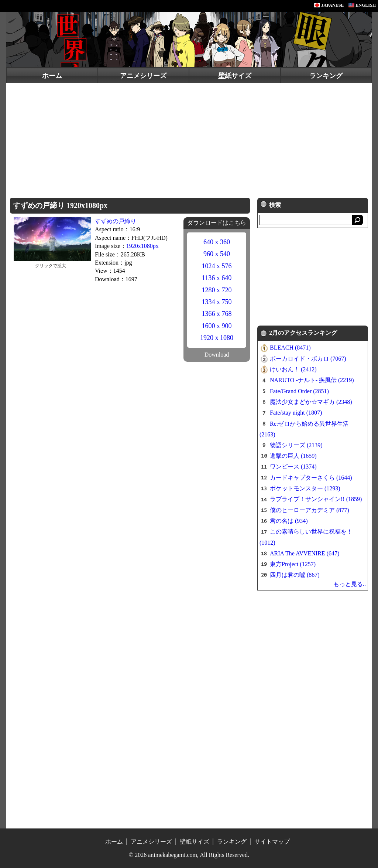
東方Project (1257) (293, 564)
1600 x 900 (217, 326)
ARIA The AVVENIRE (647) (305, 553)
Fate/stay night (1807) (296, 413)
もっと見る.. (350, 584)
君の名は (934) (289, 521)
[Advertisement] (189, 139)
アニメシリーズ (143, 76)
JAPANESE (329, 5)
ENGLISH (362, 5)
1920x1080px (142, 246)
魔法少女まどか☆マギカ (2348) (311, 402)
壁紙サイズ (235, 76)
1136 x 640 (217, 278)
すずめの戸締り (116, 221)
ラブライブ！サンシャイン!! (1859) (316, 499)
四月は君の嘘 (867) (295, 575)
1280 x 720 (217, 290)
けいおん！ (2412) (293, 369)
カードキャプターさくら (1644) (311, 478)
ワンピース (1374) (293, 467)
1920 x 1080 (217, 338)
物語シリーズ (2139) (296, 445)
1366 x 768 (217, 314)
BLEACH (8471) (290, 348)
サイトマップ (272, 842)
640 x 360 (217, 242)
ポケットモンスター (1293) (305, 488)
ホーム (52, 76)
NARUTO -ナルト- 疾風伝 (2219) (312, 380)
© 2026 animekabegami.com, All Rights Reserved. (189, 855)
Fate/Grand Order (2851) (299, 391)
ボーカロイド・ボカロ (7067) (308, 359)
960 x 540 (217, 254)
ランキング (326, 76)
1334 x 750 (217, 302)
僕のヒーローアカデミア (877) (310, 510)
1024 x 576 (217, 266)
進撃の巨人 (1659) (293, 456)
